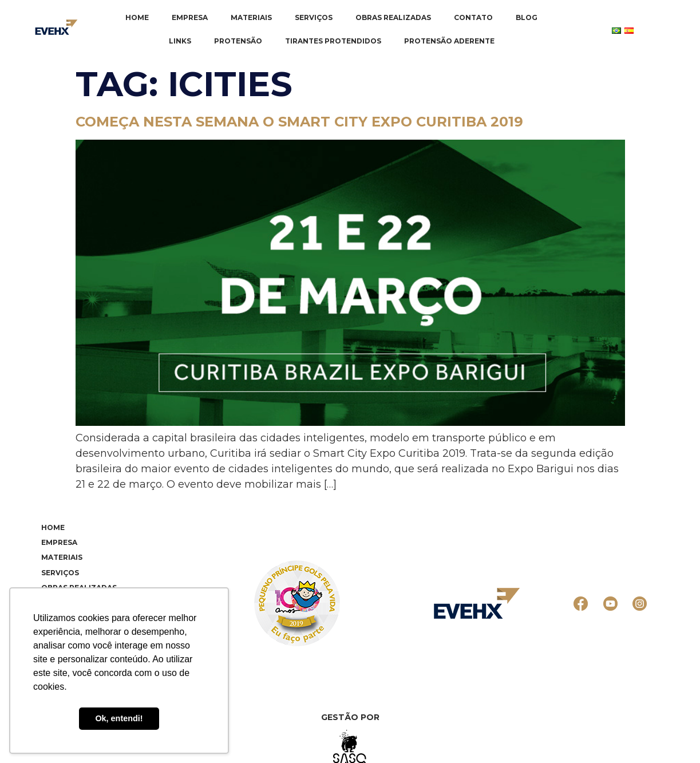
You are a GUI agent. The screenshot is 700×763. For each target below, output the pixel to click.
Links (180, 41)
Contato (473, 17)
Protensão (238, 41)
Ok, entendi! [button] (119, 718)
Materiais (251, 17)
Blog (527, 17)
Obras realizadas (393, 17)
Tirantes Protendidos (333, 41)
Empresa (190, 17)
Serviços (314, 17)
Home (137, 17)
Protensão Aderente (449, 41)
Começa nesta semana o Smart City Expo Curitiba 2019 (299, 122)
